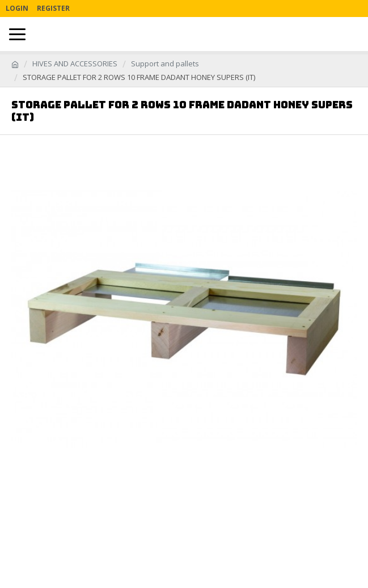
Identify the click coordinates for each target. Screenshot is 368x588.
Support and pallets (165, 64)
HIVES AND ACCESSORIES (75, 64)
